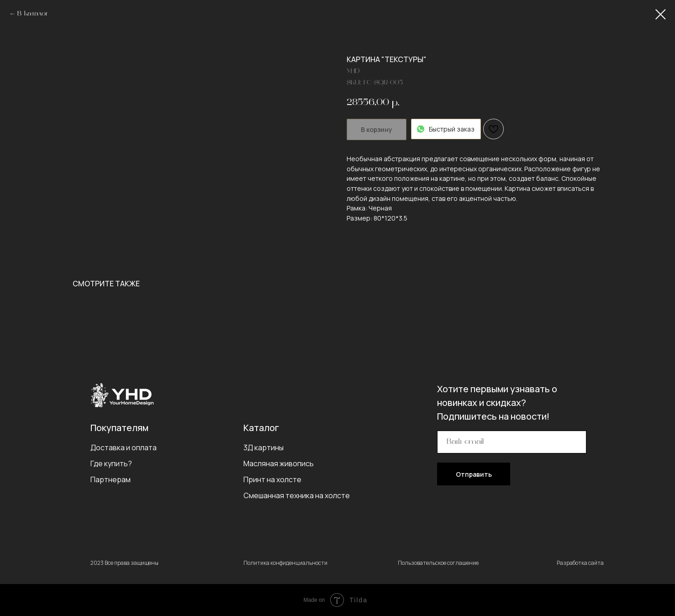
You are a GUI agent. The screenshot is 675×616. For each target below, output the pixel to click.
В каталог (33, 14)
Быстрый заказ (446, 129)
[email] (512, 442)
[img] (122, 395)
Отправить (474, 474)
